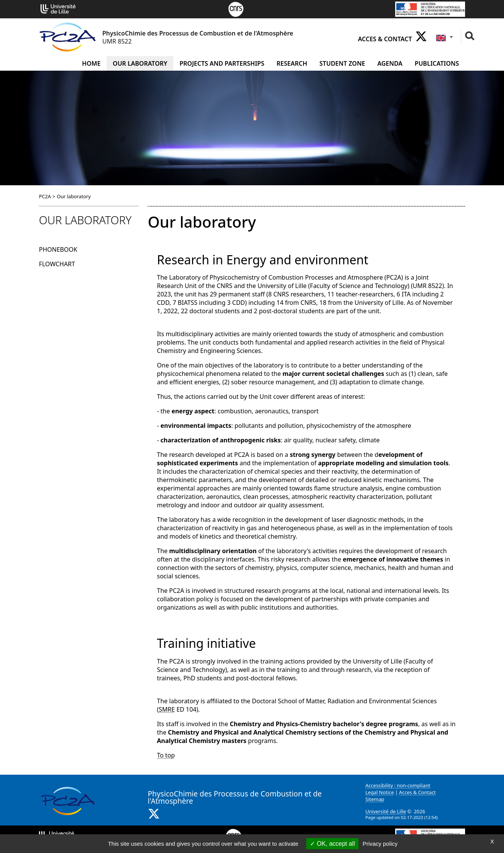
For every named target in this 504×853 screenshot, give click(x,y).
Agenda (390, 63)
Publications (437, 63)
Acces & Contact (385, 39)
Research (292, 63)
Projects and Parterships (222, 63)
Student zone (342, 63)
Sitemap (375, 799)
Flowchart (57, 264)
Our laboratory (140, 63)
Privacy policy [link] (380, 844)
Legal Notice (380, 792)
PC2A (45, 196)
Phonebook (58, 249)
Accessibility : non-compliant (398, 785)
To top (166, 755)
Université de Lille (386, 811)
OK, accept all (332, 844)
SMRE (167, 709)
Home (91, 63)
